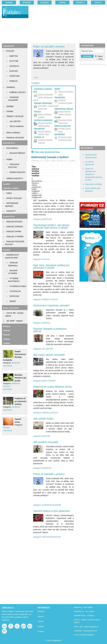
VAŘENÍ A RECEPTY (15, 178)
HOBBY (9, 159)
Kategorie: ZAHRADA (42, 323)
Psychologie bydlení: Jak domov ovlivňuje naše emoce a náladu (51, 226)
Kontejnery (63, 120)
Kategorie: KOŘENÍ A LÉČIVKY (46, 299)
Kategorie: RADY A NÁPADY (44, 381)
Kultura (68, 128)
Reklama (62, 92)
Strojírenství (63, 123)
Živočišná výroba (65, 140)
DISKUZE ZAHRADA (15, 227)
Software (41, 143)
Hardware (42, 140)
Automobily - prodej (46, 106)
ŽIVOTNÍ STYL (9, 143)
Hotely (40, 97)
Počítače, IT (39, 137)
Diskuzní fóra (9, 217)
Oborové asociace (45, 123)
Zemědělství (60, 134)
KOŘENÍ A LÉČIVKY (18, 92)
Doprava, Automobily (43, 103)
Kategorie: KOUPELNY (42, 468)
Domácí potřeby (44, 131)
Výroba (58, 117)
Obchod (7, 331)
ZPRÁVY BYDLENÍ (14, 198)
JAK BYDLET (9, 46)
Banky (40, 114)
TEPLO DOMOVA (17, 126)
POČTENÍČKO (12, 148)
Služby (57, 89)
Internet (49, 140)
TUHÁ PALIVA (15, 291)
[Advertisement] (69, 24)
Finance (37, 111)
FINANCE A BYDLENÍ (15, 138)
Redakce (7, 326)
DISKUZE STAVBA (14, 231)
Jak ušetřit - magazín (15, 321)
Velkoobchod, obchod (64, 109)
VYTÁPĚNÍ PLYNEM (18, 286)
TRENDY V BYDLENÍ (15, 116)
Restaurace (48, 97)
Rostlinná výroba (65, 137)
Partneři (7, 335)
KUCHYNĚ (14, 61)
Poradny (7, 250)
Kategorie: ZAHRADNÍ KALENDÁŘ (47, 505)
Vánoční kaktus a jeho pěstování (51, 511)
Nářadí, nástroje (65, 114)
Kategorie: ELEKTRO (42, 436)
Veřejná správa (44, 126)
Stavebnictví (60, 97)
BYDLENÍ (27, 3)
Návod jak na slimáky (94, 184)
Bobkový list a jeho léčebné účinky (52, 387)
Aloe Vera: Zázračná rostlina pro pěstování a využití (51, 267)
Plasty (70, 120)
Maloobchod (39, 128)
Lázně (35, 100)
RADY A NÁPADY (13, 133)
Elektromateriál (64, 111)
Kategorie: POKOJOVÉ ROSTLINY (47, 537)
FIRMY (9, 193)
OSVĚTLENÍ (14, 76)
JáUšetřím (78, 611)
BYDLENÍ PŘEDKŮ (17, 153)
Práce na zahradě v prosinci (49, 47)
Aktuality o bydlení (11, 188)
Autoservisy (42, 109)
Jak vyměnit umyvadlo (46, 442)
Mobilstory (78, 607)
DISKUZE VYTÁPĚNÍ (15, 237)
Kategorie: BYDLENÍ (41, 259)
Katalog (6, 339)
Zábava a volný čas (63, 126)
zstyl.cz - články (80, 620)
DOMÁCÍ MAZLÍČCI (17, 172)
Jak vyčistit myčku (43, 419)
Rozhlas (62, 128)
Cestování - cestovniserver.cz (85, 631)
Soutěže (7, 184)
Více (36, 78)
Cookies (7, 343)
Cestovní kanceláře (45, 95)
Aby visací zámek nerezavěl (49, 355)
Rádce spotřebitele (11, 308)
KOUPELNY (14, 66)
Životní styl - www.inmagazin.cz (86, 627)
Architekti (62, 100)
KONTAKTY (11, 211)
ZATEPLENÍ (14, 296)
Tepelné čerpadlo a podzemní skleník (50, 330)
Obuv (47, 134)
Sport (60, 131)
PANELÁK (14, 81)
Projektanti (63, 103)
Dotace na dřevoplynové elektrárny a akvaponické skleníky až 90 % (94, 174)
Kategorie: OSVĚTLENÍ (42, 219)
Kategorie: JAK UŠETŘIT (43, 349)
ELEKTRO (14, 71)
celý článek (8, 366)
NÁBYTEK (14, 56)
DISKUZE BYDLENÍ (14, 222)
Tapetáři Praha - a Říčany (84, 615)
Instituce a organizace (43, 120)
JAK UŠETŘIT (15, 121)
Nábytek (41, 134)
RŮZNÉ (13, 301)
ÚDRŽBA (10, 106)
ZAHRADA (45, 3)
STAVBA (62, 3)
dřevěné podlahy (87, 635)
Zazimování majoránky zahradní (51, 305)
